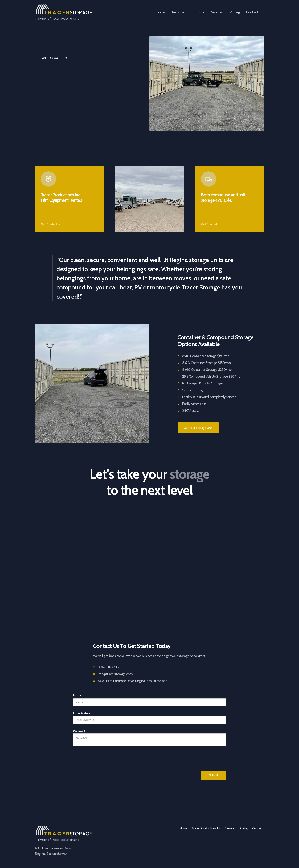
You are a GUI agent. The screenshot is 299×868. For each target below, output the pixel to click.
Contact (252, 12)
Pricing (235, 12)
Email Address (82, 713)
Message (79, 731)
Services (217, 12)
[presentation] (102, 758)
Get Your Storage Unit (198, 428)
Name (77, 696)
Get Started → (51, 224)
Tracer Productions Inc (188, 12)
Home (160, 12)
